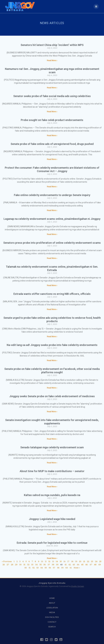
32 (28, 565)
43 (74, 565)
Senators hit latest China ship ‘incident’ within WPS (52, 45)
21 (84, 561)
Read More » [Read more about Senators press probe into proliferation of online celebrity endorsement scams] (52, 258)
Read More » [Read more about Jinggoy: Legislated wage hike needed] (52, 534)
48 (95, 565)
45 (82, 565)
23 (92, 561)
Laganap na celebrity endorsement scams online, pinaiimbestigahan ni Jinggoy (52, 219)
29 (16, 565)
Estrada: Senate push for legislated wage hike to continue (52, 543)
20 (80, 561)
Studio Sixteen (78, 586)
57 (54, 568)
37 (49, 565)
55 (46, 568)
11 (46, 561)
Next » (77, 568)
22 (88, 561)
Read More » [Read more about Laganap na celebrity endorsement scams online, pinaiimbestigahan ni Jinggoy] (52, 234)
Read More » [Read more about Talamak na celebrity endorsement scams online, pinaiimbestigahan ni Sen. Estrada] (52, 285)
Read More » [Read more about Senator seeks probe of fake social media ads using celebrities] (52, 112)
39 (57, 565)
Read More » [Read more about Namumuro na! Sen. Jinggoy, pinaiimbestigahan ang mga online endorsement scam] (52, 88)
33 (32, 565)
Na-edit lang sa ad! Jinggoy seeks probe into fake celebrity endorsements (52, 345)
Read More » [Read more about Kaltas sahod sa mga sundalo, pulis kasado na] (52, 511)
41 (66, 565)
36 (45, 565)
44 (78, 565)
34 (36, 565)
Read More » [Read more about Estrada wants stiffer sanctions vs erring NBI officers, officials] (52, 309)
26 (4, 565)
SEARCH (52, 627)
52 (33, 568)
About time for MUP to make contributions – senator (52, 471)
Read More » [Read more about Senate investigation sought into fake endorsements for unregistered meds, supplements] (52, 439)
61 (71, 568)
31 (24, 565)
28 (12, 565)
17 (68, 561)
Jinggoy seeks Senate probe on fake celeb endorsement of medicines (52, 396)
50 (26, 568)
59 (62, 568)
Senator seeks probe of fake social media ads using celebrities (52, 96)
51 (30, 568)
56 (50, 568)
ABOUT (52, 603)
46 (87, 565)
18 (72, 561)
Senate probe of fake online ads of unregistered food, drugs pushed (52, 144)
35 (40, 565)
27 (8, 565)
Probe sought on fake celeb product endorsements (52, 120)
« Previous (7, 561)
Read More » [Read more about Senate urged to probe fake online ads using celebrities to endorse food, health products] (52, 337)
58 (58, 568)
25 (100, 561)
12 (49, 561)
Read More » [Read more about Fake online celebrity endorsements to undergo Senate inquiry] (52, 210)
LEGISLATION (52, 608)
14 (57, 561)
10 (42, 561)
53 (38, 568)
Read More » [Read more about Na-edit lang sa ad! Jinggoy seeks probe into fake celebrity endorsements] (52, 360)
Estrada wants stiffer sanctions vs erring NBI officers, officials (52, 294)
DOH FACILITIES (52, 617)
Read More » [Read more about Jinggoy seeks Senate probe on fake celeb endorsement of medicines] (52, 412)
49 (100, 565)
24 (96, 561)
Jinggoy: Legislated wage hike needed (52, 519)
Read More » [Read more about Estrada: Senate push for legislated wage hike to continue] (52, 558)
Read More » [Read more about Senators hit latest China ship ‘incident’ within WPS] (52, 60)
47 (91, 565)
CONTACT (52, 622)
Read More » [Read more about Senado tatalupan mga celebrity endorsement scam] (52, 463)
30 (20, 565)
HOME (52, 598)
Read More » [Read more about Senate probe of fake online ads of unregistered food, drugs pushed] (52, 159)
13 (53, 561)
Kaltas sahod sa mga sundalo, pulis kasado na (52, 495)
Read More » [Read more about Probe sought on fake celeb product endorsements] (52, 136)
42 (70, 565)
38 (53, 565)
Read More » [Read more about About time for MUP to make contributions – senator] (52, 487)
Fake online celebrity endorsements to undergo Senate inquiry (52, 195)
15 (61, 561)
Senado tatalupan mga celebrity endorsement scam (52, 447)
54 (42, 568)
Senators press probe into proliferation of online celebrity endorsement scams (52, 243)
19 (76, 561)
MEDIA (52, 612)
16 (64, 561)
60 (67, 568)
